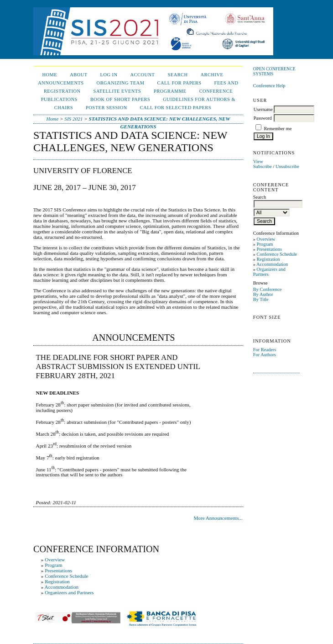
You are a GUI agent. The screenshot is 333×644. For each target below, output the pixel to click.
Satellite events (117, 91)
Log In (109, 75)
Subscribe (263, 166)
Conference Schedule (277, 254)
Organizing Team (121, 83)
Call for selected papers (176, 108)
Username (263, 109)
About (78, 75)
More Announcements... (218, 518)
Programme (170, 91)
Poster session (107, 108)
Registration (268, 259)
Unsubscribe (287, 166)
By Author (263, 294)
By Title (261, 299)
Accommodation (272, 264)
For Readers (265, 350)
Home (49, 75)
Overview (266, 239)
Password (263, 118)
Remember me (278, 129)
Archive (212, 75)
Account (143, 75)
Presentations (269, 249)
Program (265, 244)
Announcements (61, 83)
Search (177, 75)
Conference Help (269, 86)
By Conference (268, 289)
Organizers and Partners (69, 592)
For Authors (265, 355)
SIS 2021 (73, 119)
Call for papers (179, 83)
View (258, 161)
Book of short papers (120, 99)
